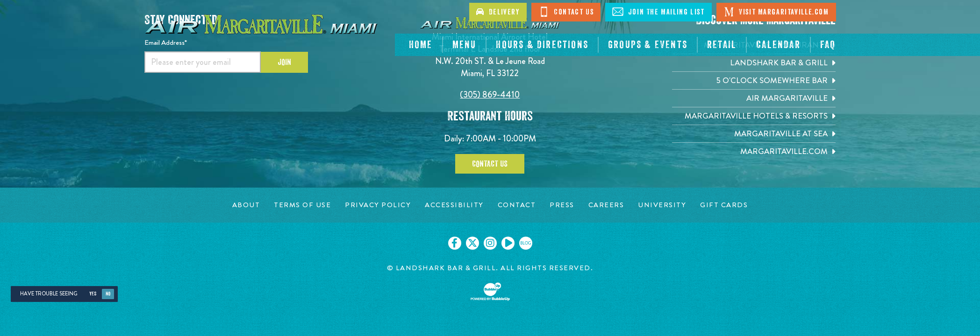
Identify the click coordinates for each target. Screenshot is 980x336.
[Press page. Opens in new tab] (562, 205)
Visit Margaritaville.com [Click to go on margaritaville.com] (776, 12)
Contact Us (490, 164)
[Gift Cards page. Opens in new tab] (724, 205)
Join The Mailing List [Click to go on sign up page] (658, 12)
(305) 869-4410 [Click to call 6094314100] (490, 94)
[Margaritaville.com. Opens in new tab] (754, 151)
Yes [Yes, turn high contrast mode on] (93, 294)
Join (284, 62)
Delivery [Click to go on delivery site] (498, 12)
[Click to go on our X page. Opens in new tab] (472, 243)
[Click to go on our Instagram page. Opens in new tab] (490, 243)
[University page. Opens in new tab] (662, 205)
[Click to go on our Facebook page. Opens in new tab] (455, 243)
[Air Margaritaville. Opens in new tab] (754, 98)
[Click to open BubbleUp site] (490, 292)
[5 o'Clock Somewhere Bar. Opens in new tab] (754, 80)
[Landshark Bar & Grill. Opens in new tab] (754, 63)
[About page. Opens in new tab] (246, 205)
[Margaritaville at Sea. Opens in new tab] (754, 134)
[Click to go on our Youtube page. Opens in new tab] (508, 243)
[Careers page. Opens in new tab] (606, 205)
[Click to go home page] (261, 23)
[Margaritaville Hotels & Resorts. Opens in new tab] (754, 116)
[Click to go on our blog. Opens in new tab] (526, 243)
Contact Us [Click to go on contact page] (566, 12)
